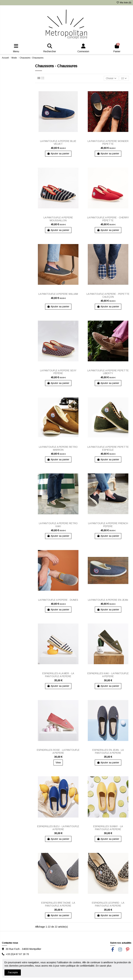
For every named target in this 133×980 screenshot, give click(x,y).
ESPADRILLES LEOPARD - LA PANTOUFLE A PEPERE (108, 904)
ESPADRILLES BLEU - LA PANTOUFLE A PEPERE (58, 828)
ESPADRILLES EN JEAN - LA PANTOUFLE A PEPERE (108, 751)
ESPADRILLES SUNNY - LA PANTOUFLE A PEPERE (108, 828)
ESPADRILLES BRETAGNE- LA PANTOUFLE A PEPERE (58, 904)
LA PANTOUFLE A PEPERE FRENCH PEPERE (108, 525)
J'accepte (13, 972)
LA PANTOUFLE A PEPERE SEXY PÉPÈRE (58, 372)
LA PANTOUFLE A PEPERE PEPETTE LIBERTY (108, 372)
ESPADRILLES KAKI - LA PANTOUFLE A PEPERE (108, 675)
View (58, 763)
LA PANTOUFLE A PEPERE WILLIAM (58, 294)
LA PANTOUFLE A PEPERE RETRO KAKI (58, 525)
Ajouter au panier (58, 154)
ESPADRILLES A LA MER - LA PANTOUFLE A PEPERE (58, 675)
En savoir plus (104, 966)
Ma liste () (124, 3)
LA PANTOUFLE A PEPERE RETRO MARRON (58, 448)
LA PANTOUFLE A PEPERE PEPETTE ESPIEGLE (108, 448)
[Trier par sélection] (111, 78)
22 (124, 78)
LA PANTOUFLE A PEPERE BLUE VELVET (58, 143)
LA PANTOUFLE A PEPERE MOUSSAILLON (58, 219)
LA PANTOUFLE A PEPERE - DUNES (58, 600)
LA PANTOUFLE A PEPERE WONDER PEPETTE (108, 143)
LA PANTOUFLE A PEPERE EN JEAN (108, 600)
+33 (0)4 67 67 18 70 (17, 954)
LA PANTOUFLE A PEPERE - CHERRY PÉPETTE (108, 219)
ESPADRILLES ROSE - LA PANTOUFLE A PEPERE (58, 751)
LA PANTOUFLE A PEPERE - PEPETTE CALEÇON (108, 295)
